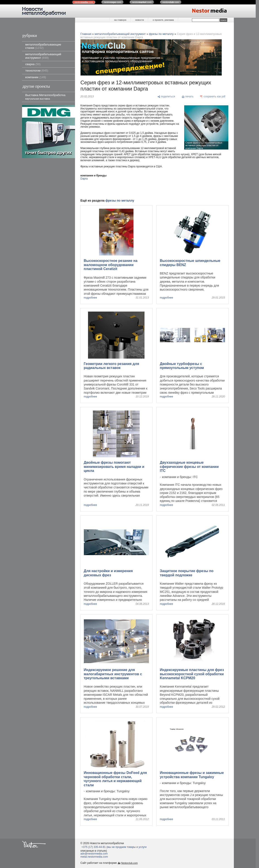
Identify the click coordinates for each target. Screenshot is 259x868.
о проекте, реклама (163, 20)
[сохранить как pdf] (213, 97)
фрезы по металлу (161, 34)
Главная (86, 34)
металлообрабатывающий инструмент (43, 56)
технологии (37, 71)
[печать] (188, 97)
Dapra (84, 179)
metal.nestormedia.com (94, 857)
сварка (33, 64)
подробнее (90, 298)
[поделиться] (166, 97)
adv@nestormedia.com (94, 854)
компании (36, 77)
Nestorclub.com (129, 863)
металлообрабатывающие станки (43, 46)
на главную (120, 20)
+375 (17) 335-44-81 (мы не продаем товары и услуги (114, 847)
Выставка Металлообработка (45, 97)
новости (140, 20)
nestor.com (84, 2)
